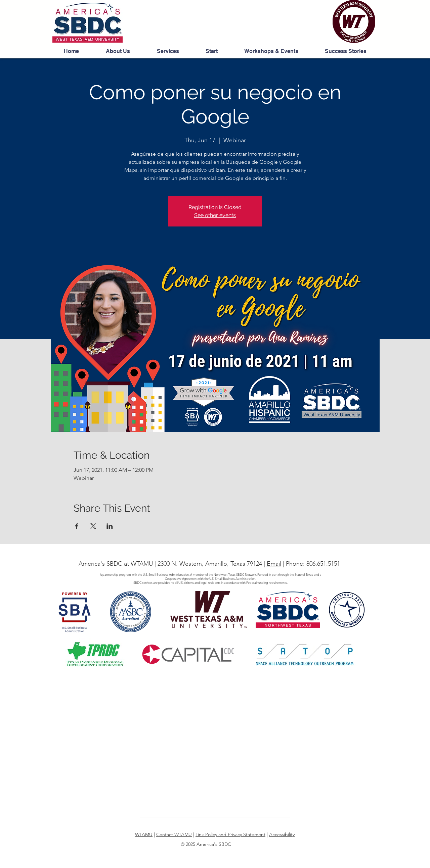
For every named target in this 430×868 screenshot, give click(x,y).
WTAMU (144, 834)
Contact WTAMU (174, 834)
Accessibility (282, 834)
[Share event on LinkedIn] (110, 526)
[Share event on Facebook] (77, 526)
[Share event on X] (93, 526)
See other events (215, 215)
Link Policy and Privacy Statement (230, 834)
